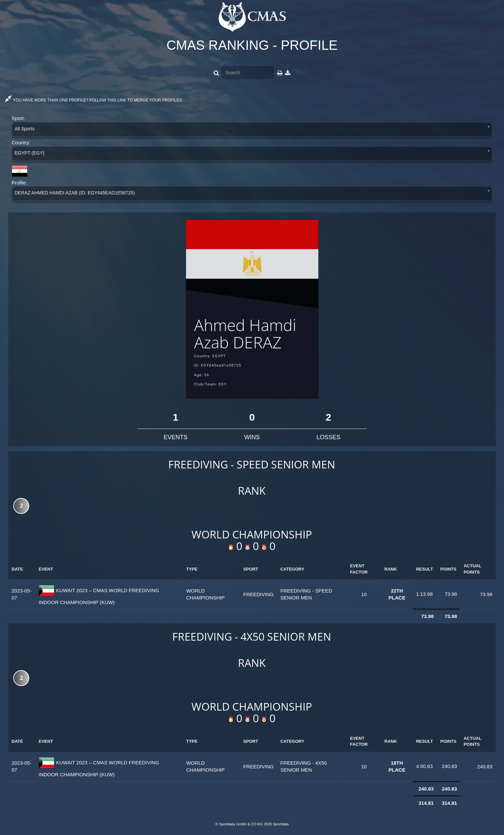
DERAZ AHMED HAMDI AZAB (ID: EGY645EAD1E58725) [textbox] (75, 193)
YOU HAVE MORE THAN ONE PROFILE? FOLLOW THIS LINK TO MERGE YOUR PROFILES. (94, 100)
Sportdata (281, 824)
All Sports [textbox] (25, 129)
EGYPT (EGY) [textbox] (30, 153)
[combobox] (252, 131)
